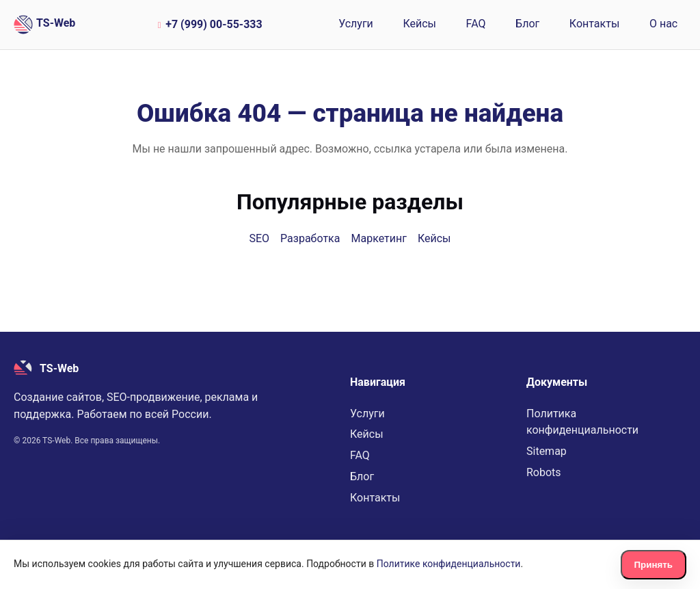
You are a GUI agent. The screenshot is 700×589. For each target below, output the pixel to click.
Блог (527, 24)
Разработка (310, 238)
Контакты (594, 24)
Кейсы (419, 24)
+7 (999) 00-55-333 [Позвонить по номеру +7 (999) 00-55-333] (208, 24)
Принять (654, 565)
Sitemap (547, 451)
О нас (663, 24)
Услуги (356, 24)
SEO (259, 238)
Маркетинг (378, 238)
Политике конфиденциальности (449, 564)
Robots (544, 472)
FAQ (476, 24)
